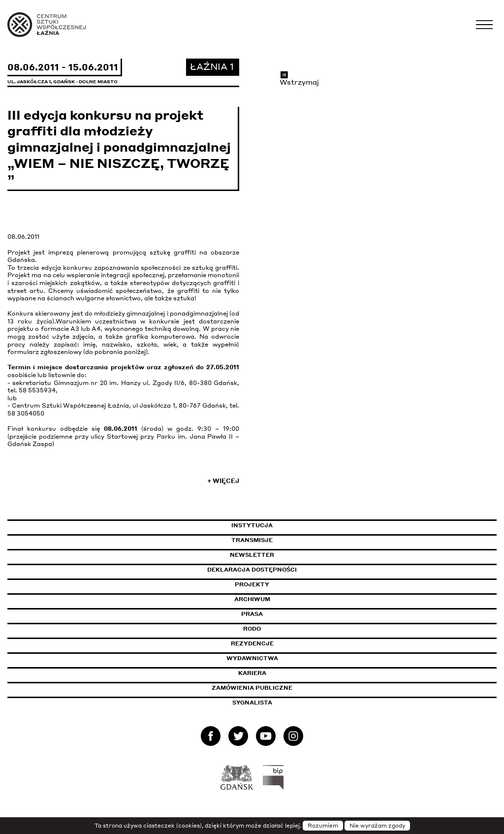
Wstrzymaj (299, 78)
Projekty (252, 584)
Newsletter (252, 555)
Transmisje (294, 540)
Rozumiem (323, 826)
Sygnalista (252, 703)
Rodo (252, 629)
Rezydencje (252, 643)
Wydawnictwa (252, 658)
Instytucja (252, 525)
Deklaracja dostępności (252, 570)
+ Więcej (223, 481)
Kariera (252, 673)
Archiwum (252, 599)
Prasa (252, 614)
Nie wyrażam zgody (377, 826)
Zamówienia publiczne (274, 688)
